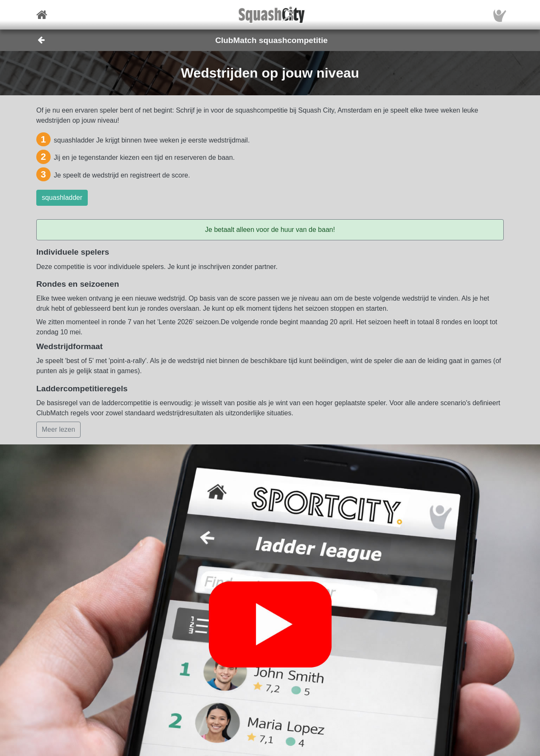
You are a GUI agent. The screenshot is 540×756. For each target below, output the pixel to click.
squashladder (62, 198)
